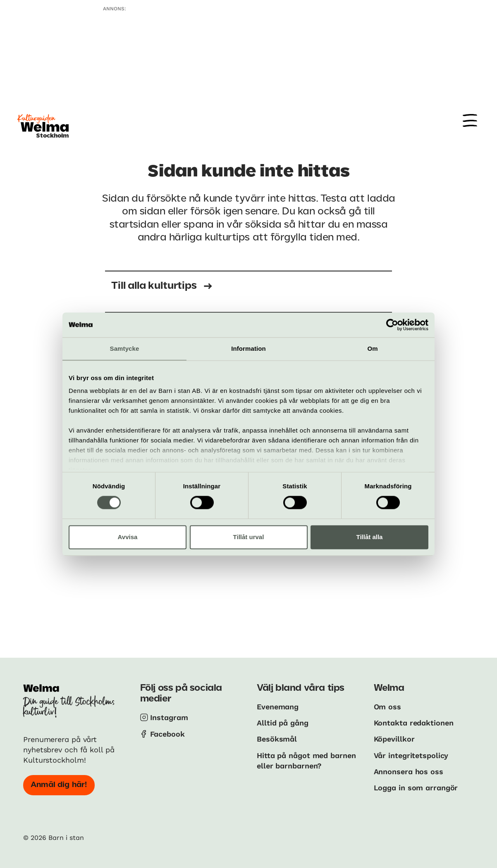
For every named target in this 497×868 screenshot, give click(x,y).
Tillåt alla (370, 537)
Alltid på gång (283, 723)
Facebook (167, 734)
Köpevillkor (394, 739)
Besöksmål (277, 739)
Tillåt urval (249, 537)
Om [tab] (372, 348)
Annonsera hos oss (409, 772)
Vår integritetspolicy (411, 755)
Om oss (387, 707)
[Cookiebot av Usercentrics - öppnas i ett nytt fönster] (392, 325)
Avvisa (128, 537)
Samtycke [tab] (125, 348)
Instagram (169, 717)
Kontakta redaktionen (414, 723)
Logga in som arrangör (416, 788)
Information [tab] (248, 348)
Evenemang (278, 707)
